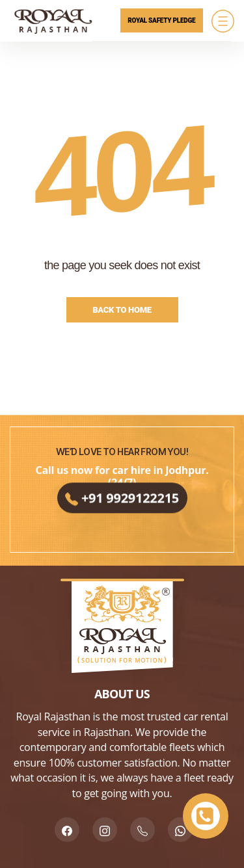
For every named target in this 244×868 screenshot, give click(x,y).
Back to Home (122, 310)
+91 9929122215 (122, 505)
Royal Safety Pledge (161, 20)
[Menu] (223, 21)
